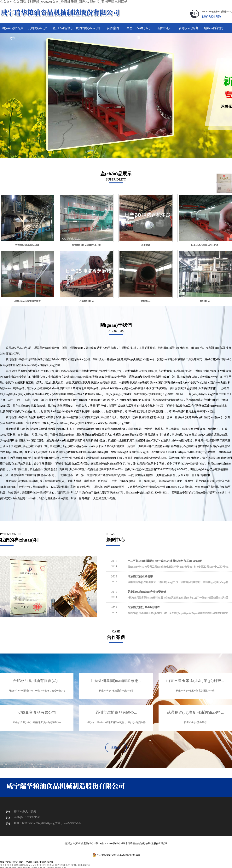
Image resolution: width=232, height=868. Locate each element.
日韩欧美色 (36, 867)
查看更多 (116, 746)
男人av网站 (48, 867)
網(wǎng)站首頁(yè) (12, 28)
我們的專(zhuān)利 (88, 27)
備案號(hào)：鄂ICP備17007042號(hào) (101, 842)
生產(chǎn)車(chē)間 (138, 28)
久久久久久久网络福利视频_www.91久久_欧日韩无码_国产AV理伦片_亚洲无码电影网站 (45, 1)
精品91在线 (61, 867)
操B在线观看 (23, 867)
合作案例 (113, 27)
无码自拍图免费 (8, 867)
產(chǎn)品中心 (63, 27)
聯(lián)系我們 (214, 27)
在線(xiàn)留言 (188, 27)
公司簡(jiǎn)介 (38, 27)
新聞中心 (163, 27)
